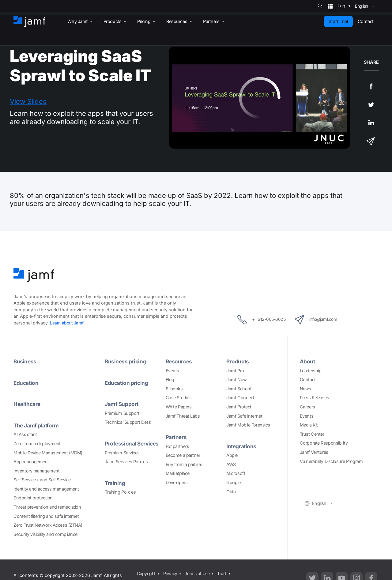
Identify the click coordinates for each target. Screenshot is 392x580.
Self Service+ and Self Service (42, 480)
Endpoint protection (33, 498)
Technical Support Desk (128, 422)
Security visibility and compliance (45, 534)
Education (26, 383)
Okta (231, 491)
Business (25, 361)
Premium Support (122, 413)
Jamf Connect (240, 398)
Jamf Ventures (314, 452)
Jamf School (239, 389)
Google (233, 482)
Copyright (146, 573)
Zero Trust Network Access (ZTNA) (48, 525)
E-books (174, 389)
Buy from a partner (184, 464)
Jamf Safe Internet (244, 416)
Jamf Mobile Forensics (248, 425)
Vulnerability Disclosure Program (331, 461)
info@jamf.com (319, 319)
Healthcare (28, 404)
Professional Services (133, 443)
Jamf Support (122, 404)
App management (31, 461)
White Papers (179, 407)
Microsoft (236, 473)
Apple (232, 455)
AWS (231, 464)
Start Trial (338, 21)
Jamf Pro (235, 370)
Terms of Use (198, 573)
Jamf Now (236, 379)
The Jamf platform (36, 425)
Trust (224, 573)
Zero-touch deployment (37, 443)
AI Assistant (25, 434)
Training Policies (120, 492)
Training (115, 483)
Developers (177, 482)
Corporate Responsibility (324, 443)
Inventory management (36, 470)
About (308, 361)
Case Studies (179, 398)
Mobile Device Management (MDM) (48, 452)
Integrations (242, 446)
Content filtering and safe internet (46, 516)
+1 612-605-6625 (258, 319)
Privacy (171, 573)
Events (172, 370)
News (305, 389)
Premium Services (122, 452)
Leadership (311, 370)
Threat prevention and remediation (47, 507)
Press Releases (315, 398)
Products (238, 361)
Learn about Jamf (67, 323)
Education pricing (127, 383)
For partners (177, 446)
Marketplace (178, 473)
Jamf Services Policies (126, 461)
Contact (308, 379)
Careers (307, 407)
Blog (170, 379)
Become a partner (183, 455)
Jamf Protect (239, 407)
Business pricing (126, 361)
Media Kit (309, 425)
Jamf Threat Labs (183, 416)
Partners (177, 437)
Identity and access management (46, 489)
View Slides (28, 101)
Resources (179, 361)
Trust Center (312, 434)
